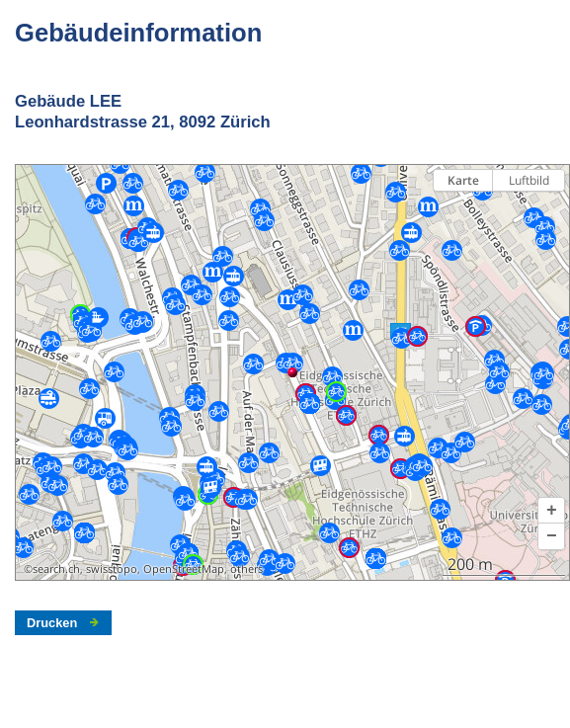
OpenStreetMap (184, 569)
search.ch (56, 569)
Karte (463, 180)
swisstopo (112, 569)
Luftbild (529, 180)
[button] (551, 511)
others (246, 569)
